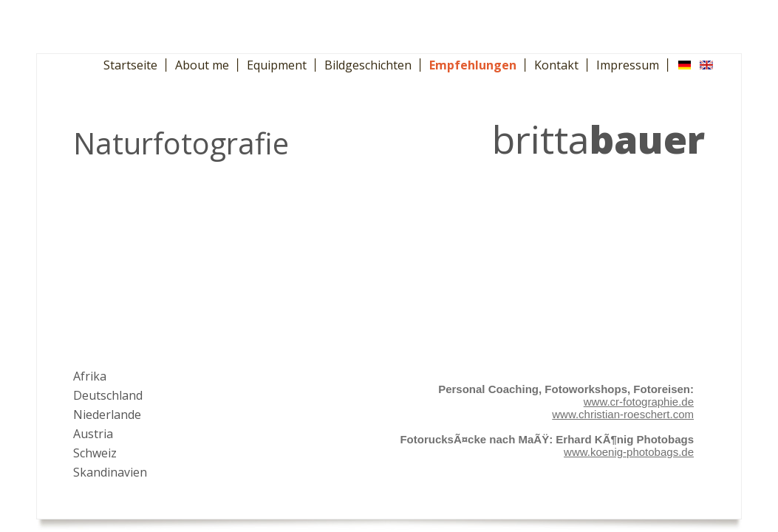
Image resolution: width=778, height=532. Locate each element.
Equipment (277, 65)
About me (202, 65)
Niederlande (107, 415)
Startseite (130, 65)
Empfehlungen (473, 65)
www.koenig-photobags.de (629, 452)
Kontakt (556, 65)
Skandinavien (110, 472)
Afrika (90, 376)
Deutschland (108, 395)
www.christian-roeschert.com (623, 414)
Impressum (628, 65)
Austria (93, 434)
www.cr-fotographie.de (639, 402)
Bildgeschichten (368, 65)
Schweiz (95, 453)
